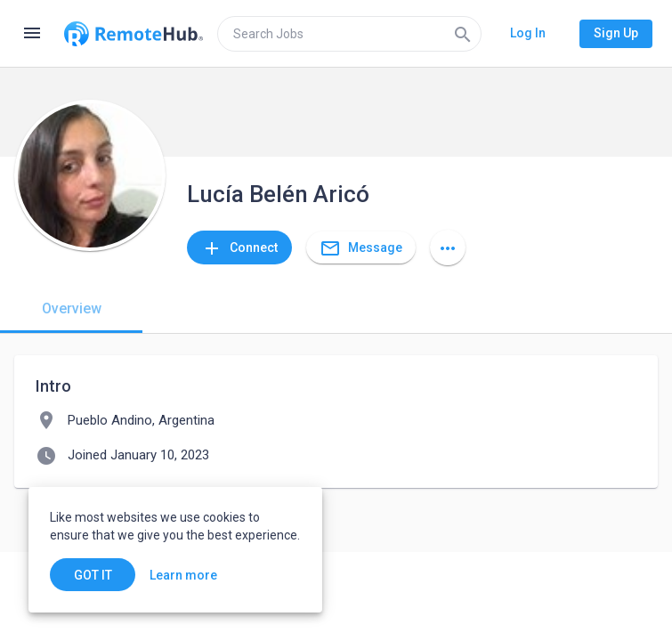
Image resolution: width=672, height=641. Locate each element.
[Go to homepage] (134, 34)
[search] (349, 34)
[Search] (463, 34)
